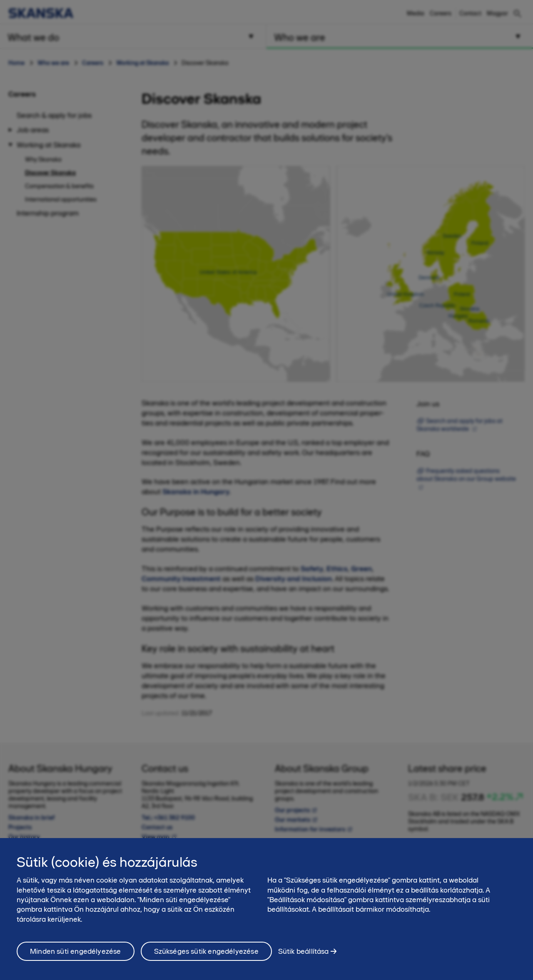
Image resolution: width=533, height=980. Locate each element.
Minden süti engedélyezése (76, 958)
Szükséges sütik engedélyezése (206, 958)
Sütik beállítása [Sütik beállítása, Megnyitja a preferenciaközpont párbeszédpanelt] (304, 957)
